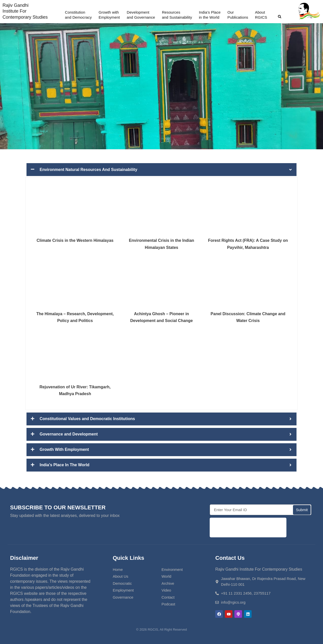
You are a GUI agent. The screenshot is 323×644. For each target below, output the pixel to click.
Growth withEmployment (109, 15)
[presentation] (248, 528)
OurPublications (238, 15)
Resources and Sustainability (177, 15)
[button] (280, 17)
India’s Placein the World (210, 15)
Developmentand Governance (141, 15)
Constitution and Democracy (78, 15)
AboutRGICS (261, 15)
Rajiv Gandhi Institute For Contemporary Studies (25, 11)
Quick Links (129, 558)
